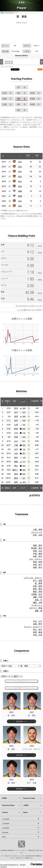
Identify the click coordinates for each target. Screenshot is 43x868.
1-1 (24, 462)
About (25, 812)
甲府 (16, 437)
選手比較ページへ (21, 688)
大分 (16, 433)
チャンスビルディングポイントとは (28, 306)
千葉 (16, 445)
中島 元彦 (38, 635)
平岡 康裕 (38, 554)
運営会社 (32, 850)
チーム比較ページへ (21, 681)
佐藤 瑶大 (38, 567)
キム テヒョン (36, 559)
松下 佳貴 (38, 581)
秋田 (16, 482)
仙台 (20, 162)
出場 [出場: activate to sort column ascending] (28, 156)
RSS (40, 69)
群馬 (16, 416)
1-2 (24, 449)
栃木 (16, 458)
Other (4, 837)
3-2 (24, 412)
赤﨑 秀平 (38, 624)
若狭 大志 (38, 551)
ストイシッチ (37, 532)
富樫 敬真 (38, 632)
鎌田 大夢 (38, 603)
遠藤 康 (39, 611)
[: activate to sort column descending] (3, 156)
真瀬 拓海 (38, 562)
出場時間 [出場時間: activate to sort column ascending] (35, 402)
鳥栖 (20, 191)
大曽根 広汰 (37, 594)
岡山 (16, 466)
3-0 (24, 421)
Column (5, 812)
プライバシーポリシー (21, 850)
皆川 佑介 (38, 629)
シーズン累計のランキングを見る (29, 310)
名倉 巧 (39, 600)
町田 (16, 429)
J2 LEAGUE (6, 824)
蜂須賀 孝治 (37, 548)
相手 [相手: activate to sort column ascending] (15, 402)
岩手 (16, 421)
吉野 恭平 (38, 556)
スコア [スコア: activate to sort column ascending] (23, 402)
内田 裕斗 (38, 565)
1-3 (24, 433)
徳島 (16, 462)
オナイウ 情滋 (36, 608)
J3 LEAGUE (6, 828)
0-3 (24, 429)
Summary (5, 832)
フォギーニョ (37, 605)
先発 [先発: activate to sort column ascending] (37, 156)
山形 (16, 425)
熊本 (16, 478)
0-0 (24, 408)
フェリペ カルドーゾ (33, 627)
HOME (2, 13)
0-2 (24, 445)
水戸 (16, 412)
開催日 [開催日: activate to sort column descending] (8, 402)
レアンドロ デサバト (33, 578)
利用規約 (4, 850)
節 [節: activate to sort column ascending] (2, 402)
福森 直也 (38, 545)
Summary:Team (29, 798)
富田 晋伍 (38, 589)
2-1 (24, 441)
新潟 (16, 408)
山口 (16, 441)
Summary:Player (8, 805)
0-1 (24, 453)
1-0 (24, 458)
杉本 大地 (38, 535)
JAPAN (26, 805)
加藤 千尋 (38, 597)
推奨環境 (11, 850)
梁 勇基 (39, 583)
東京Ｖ (15, 470)
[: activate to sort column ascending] (7, 156)
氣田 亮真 (38, 592)
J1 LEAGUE (6, 819)
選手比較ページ (21, 721)
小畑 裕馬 (38, 530)
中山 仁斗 (38, 621)
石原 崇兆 (38, 586)
